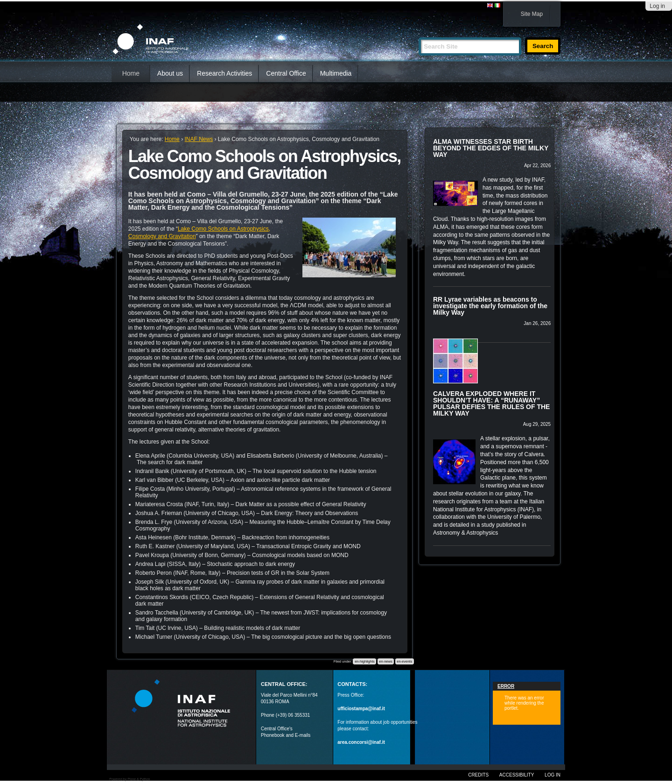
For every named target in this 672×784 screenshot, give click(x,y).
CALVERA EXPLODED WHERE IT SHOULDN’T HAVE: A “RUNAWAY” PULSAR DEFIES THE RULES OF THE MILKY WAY (491, 403)
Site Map (532, 14)
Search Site (418, 33)
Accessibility (517, 775)
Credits (478, 775)
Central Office (286, 73)
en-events (404, 661)
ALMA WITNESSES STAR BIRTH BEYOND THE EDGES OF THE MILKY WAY (491, 148)
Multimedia (336, 73)
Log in (657, 6)
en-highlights (365, 661)
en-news (385, 661)
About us (170, 73)
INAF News (199, 139)
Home (131, 73)
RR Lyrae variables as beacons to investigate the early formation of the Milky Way (490, 306)
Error (506, 686)
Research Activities (224, 73)
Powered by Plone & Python (129, 779)
